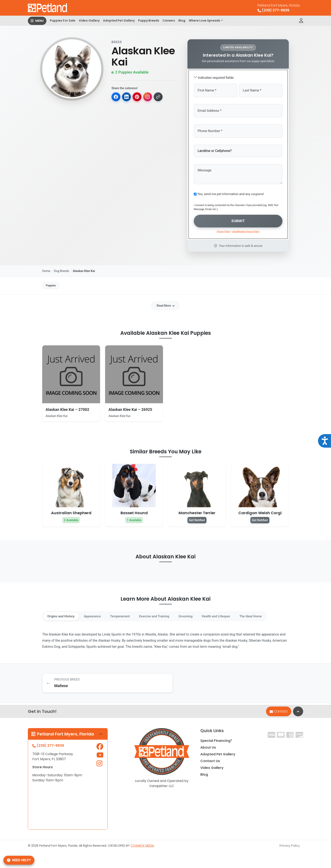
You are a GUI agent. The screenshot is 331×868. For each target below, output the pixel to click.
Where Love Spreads (204, 21)
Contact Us (210, 763)
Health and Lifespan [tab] (233, 614)
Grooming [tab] (200, 614)
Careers (169, 21)
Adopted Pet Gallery (119, 21)
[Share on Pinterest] (138, 97)
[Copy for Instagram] (149, 97)
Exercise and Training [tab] (165, 614)
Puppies (53, 283)
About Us (208, 749)
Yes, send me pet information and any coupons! (231, 191)
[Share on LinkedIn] (127, 97)
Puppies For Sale (63, 21)
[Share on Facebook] (116, 97)
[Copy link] (160, 97)
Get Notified (197, 518)
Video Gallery (89, 21)
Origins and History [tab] (63, 614)
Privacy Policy (290, 847)
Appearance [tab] (97, 614)
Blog (182, 21)
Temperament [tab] (128, 614)
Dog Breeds (61, 268)
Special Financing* (216, 742)
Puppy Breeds (149, 21)
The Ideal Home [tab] (271, 614)
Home (46, 268)
